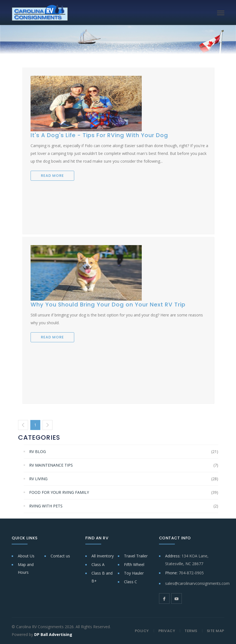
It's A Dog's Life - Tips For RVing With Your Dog (99, 135)
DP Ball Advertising (53, 634)
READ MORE (52, 176)
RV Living (38, 479)
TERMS (191, 631)
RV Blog (38, 451)
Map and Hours (26, 568)
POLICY (142, 631)
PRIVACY (167, 631)
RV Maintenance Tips (51, 465)
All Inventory (103, 556)
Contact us (60, 556)
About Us (26, 556)
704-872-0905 (191, 573)
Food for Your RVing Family (59, 492)
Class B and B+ (102, 577)
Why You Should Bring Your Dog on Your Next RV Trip (108, 305)
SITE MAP (216, 631)
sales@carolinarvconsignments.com (197, 583)
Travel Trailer (136, 556)
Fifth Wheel (134, 564)
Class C (131, 582)
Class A (98, 564)
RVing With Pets (46, 506)
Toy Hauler (134, 573)
